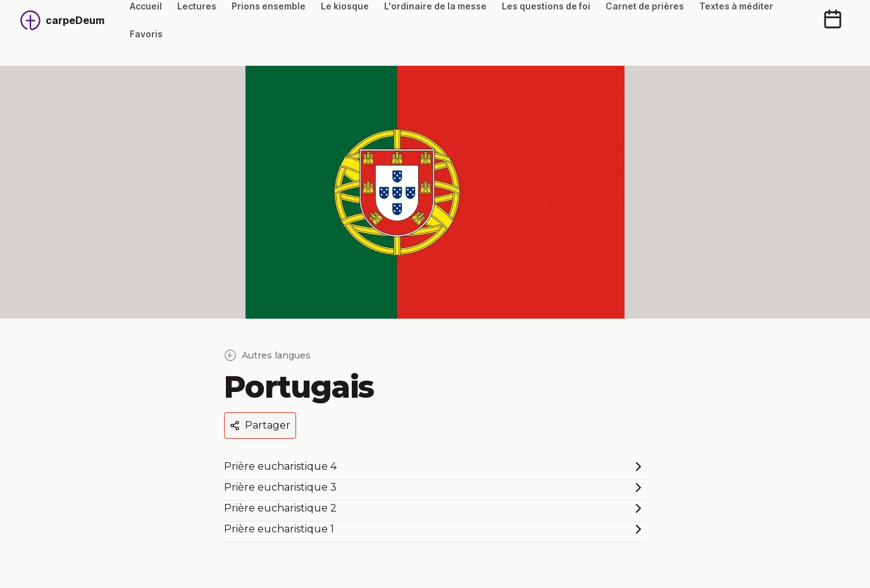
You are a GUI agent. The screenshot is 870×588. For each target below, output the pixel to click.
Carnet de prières (645, 6)
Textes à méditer (736, 6)
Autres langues (267, 355)
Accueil (146, 6)
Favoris (146, 34)
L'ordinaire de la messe (435, 6)
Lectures (197, 6)
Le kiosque (345, 6)
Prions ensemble (269, 6)
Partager (260, 425)
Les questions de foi (546, 6)
